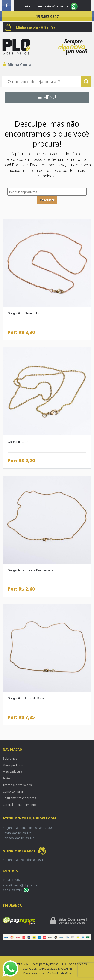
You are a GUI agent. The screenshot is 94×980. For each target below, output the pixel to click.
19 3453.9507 (47, 17)
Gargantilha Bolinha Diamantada (31, 570)
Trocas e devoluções (17, 785)
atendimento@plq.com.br (20, 885)
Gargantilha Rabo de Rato (26, 698)
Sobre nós (10, 758)
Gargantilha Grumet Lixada (26, 313)
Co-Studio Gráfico (59, 973)
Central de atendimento (19, 805)
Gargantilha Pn (18, 442)
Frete (6, 778)
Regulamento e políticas (19, 798)
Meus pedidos (13, 765)
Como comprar (13, 791)
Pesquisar (47, 200)
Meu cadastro (12, 772)
